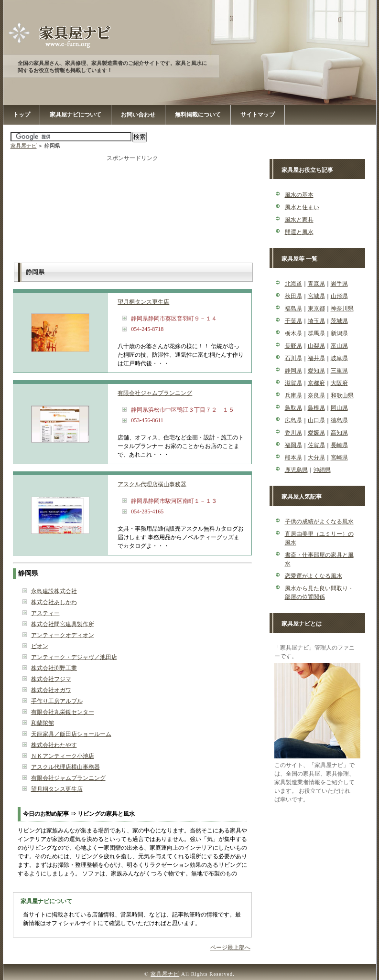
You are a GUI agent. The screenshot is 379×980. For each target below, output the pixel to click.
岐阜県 (339, 358)
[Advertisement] (132, 210)
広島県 (293, 420)
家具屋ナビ (24, 146)
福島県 (293, 309)
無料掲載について (198, 115)
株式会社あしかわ (54, 602)
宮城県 (316, 296)
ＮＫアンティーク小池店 (63, 756)
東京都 (316, 309)
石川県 (293, 358)
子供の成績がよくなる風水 (319, 522)
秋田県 (293, 296)
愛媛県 (316, 433)
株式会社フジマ (51, 679)
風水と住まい (302, 207)
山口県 (316, 420)
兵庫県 (293, 395)
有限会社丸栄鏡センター (63, 712)
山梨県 (316, 346)
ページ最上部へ (230, 948)
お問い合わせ (138, 115)
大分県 (316, 458)
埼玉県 (316, 321)
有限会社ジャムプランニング (155, 393)
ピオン (40, 646)
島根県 (316, 408)
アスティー (45, 613)
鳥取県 (293, 408)
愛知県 (316, 371)
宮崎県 (339, 458)
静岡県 (293, 371)
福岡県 (293, 445)
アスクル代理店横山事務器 (152, 484)
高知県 (339, 433)
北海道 (293, 284)
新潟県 (339, 333)
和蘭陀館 (43, 723)
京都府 (316, 383)
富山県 (339, 346)
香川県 (293, 433)
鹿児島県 (296, 470)
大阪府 (339, 383)
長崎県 (339, 445)
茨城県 (339, 321)
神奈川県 (342, 309)
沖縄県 (322, 470)
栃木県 (293, 333)
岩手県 (339, 284)
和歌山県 (342, 395)
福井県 (316, 358)
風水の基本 (299, 195)
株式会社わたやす (54, 745)
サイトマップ (258, 115)
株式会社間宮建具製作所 (63, 624)
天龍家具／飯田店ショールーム (71, 734)
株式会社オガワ (51, 690)
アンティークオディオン (63, 635)
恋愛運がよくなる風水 (314, 576)
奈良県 (316, 395)
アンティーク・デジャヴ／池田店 (74, 657)
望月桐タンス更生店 (143, 302)
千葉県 (293, 321)
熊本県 (293, 458)
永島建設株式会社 (54, 591)
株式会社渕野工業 (54, 668)
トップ (22, 115)
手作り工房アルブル (57, 701)
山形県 (339, 296)
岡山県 (339, 408)
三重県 (339, 371)
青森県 (316, 284)
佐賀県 (316, 445)
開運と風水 (299, 232)
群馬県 (316, 333)
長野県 (293, 346)
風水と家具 (299, 220)
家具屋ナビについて (76, 115)
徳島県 (339, 420)
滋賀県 (293, 383)
